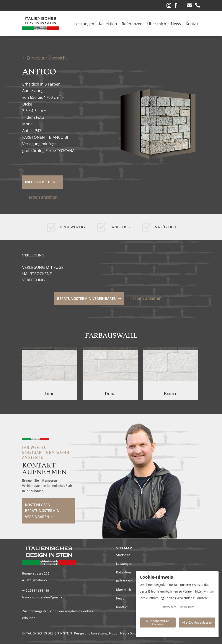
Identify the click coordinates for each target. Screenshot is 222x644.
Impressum (187, 607)
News (176, 24)
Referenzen (132, 24)
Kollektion (108, 24)
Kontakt (193, 24)
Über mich (157, 24)
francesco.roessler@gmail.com (45, 597)
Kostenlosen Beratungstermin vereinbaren (42, 511)
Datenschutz (168, 607)
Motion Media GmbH (124, 633)
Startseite (123, 555)
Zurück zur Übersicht (47, 58)
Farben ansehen (42, 197)
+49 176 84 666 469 (36, 590)
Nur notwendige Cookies (158, 623)
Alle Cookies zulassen (197, 622)
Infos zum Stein (40, 182)
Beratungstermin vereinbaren (87, 298)
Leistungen (84, 24)
